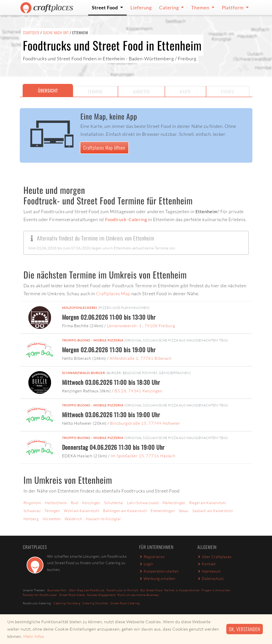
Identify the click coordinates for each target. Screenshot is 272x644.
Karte (185, 91)
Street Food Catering (125, 603)
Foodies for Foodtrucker (40, 595)
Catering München (95, 603)
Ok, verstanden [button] (245, 629)
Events (228, 91)
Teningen (52, 511)
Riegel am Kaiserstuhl (208, 503)
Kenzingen (91, 503)
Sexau (184, 511)
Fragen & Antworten (216, 590)
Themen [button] (201, 8)
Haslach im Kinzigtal (103, 519)
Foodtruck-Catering (126, 219)
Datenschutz (211, 578)
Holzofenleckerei (80, 308)
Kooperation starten (159, 571)
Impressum (209, 571)
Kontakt (207, 564)
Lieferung (141, 8)
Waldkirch (73, 519)
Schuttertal (114, 503)
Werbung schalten (157, 578)
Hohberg (31, 519)
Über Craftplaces (214, 557)
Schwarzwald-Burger (84, 373)
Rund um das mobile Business (138, 595)
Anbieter (141, 91)
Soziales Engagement (101, 595)
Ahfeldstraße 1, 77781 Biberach (141, 358)
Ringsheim (32, 503)
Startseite (31, 33)
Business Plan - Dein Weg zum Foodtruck (76, 590)
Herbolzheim (56, 503)
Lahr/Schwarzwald (143, 503)
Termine (95, 91)
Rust (75, 503)
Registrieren (152, 557)
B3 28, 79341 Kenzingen (138, 391)
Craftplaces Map (113, 293)
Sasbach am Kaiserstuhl (213, 511)
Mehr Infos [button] (34, 636)
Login (146, 564)
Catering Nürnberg (67, 603)
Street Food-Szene (72, 595)
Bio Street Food (151, 590)
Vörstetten (52, 519)
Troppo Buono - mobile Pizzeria (93, 340)
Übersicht (48, 90)
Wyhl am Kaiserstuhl (82, 511)
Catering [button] (169, 8)
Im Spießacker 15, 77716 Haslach (143, 456)
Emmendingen (163, 511)
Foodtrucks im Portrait (123, 590)
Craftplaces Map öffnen (104, 148)
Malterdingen (174, 503)
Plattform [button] (233, 8)
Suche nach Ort (56, 33)
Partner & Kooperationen (182, 590)
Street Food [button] (105, 8)
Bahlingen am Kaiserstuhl (125, 511)
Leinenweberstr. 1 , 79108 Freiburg (141, 326)
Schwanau (32, 511)
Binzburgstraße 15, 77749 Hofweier (145, 423)
